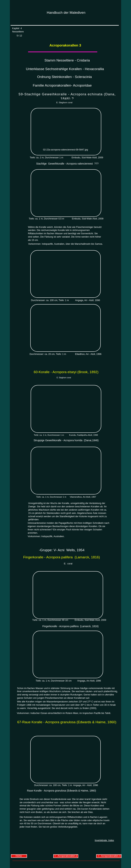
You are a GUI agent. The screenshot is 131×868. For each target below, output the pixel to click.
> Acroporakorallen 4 (109, 856)
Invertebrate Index (104, 840)
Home (19, 856)
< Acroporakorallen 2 (66, 856)
